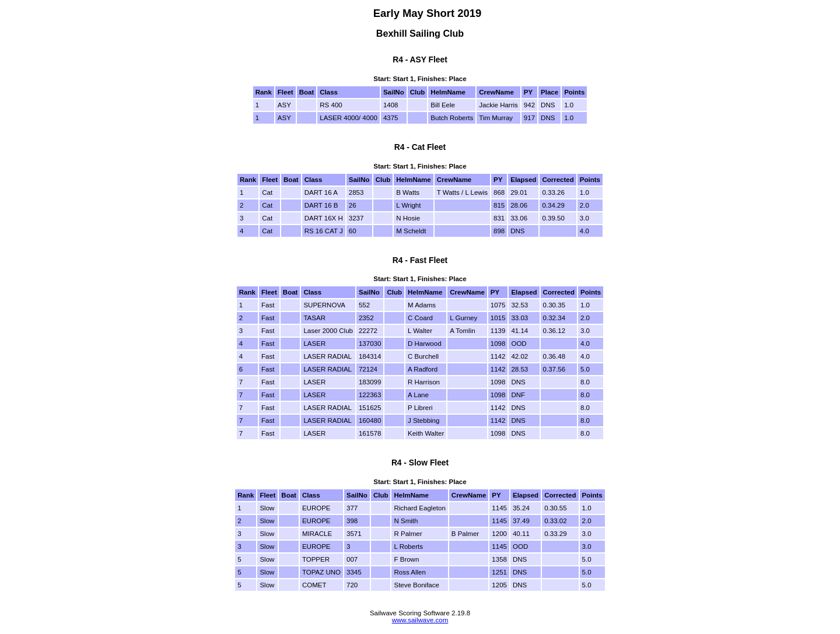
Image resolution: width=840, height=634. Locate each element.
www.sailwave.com (420, 620)
